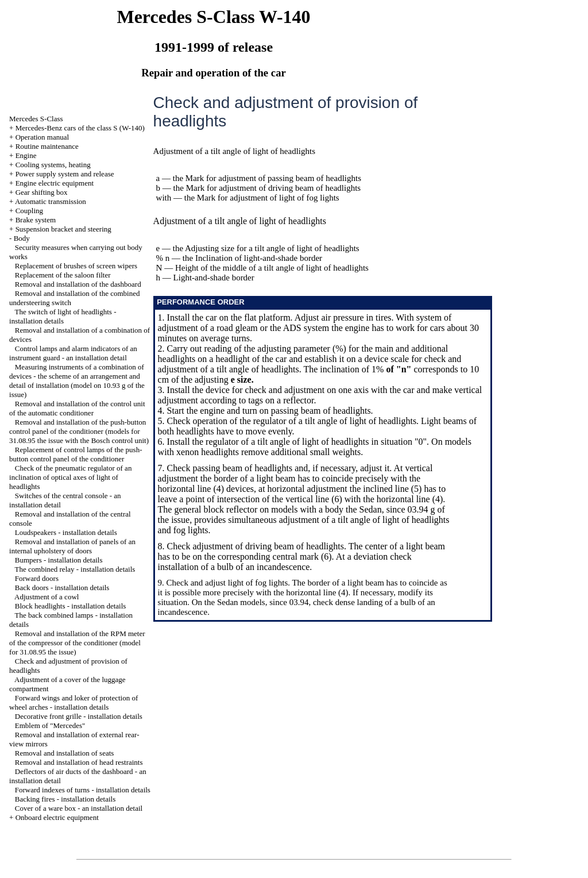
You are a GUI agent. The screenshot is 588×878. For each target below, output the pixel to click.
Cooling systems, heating (53, 165)
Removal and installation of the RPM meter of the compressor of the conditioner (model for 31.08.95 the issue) (77, 643)
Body (22, 238)
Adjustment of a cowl (47, 597)
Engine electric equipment (55, 183)
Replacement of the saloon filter (63, 275)
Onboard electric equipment (57, 817)
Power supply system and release (65, 174)
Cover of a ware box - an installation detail (79, 808)
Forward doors (37, 578)
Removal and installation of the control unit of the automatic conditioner (77, 408)
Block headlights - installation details (71, 606)
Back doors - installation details (62, 588)
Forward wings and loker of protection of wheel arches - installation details (73, 702)
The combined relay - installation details (75, 569)
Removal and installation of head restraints (79, 762)
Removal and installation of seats (65, 753)
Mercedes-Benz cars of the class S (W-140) (80, 128)
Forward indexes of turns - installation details (83, 790)
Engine (26, 155)
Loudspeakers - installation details (66, 532)
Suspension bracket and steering (63, 229)
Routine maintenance (47, 146)
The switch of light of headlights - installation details (63, 316)
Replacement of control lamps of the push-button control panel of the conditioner (76, 454)
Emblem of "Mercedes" (50, 725)
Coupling (29, 211)
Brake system (36, 220)
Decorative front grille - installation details (79, 716)
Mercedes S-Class (36, 119)
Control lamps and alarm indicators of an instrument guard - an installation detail (73, 353)
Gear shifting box (42, 192)
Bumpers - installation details (59, 560)
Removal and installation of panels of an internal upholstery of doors (72, 546)
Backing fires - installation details (65, 799)
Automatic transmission (51, 201)
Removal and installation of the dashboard (78, 284)
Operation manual (42, 137)
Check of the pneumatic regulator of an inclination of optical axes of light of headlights (70, 477)
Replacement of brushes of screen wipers (76, 266)
